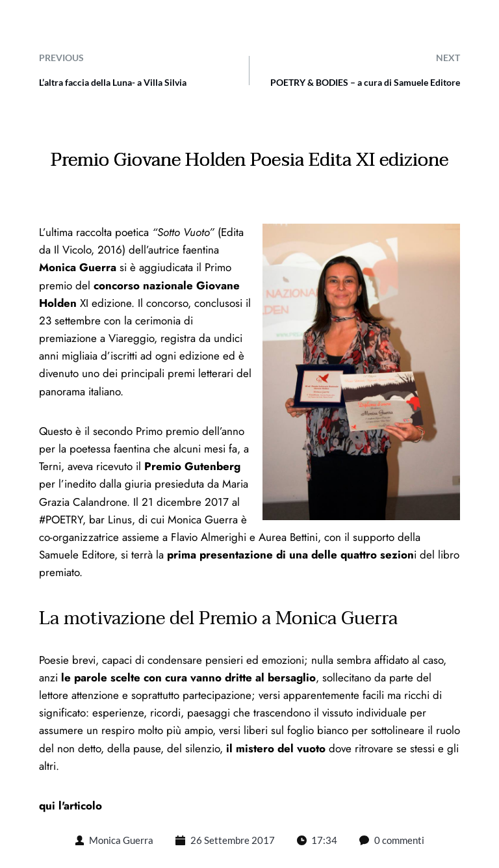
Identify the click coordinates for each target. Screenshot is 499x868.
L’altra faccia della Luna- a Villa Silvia (113, 82)
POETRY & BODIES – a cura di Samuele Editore (365, 82)
